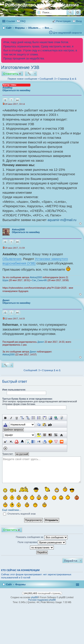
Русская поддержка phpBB (42, 600)
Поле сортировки (42, 542)
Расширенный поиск (78, 12)
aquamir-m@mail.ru (62, 220)
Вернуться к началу (80, 224)
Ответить (11, 74)
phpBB (34, 597)
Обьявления (12, 259)
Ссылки (11, 21)
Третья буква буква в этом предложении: (27, 399)
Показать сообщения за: (42, 537)
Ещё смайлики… (12, 510)
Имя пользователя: (14, 390)
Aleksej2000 (18, 230)
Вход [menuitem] (79, 21)
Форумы (20, 584)
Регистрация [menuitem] (63, 21)
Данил (6, 300)
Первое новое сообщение (22, 79)
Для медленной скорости (67, 33)
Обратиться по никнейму (16, 90)
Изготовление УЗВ (20, 67)
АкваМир (7, 88)
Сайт (9, 584)
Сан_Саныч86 (39, 280)
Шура (5, 280)
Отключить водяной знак (19, 514)
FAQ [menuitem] (23, 21)
